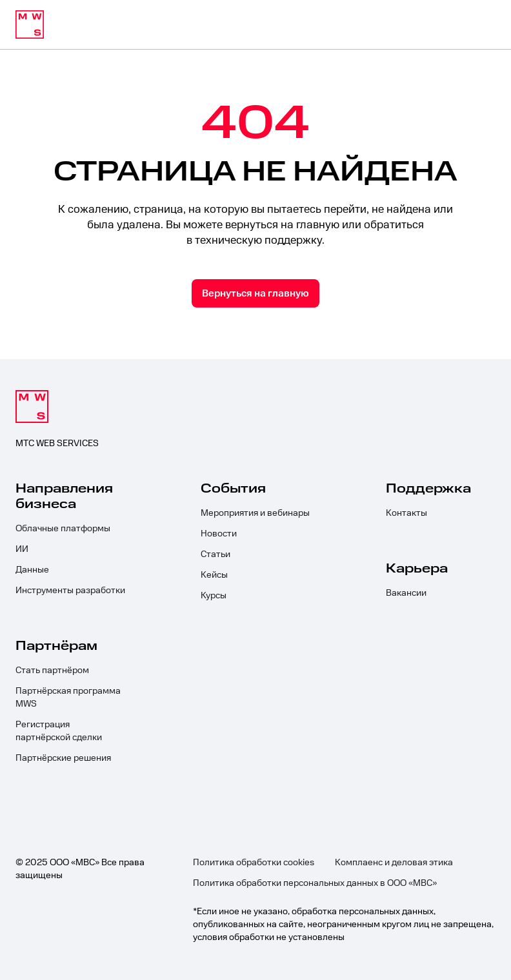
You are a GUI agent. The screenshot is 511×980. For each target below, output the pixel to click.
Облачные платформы (63, 529)
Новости (219, 534)
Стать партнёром (52, 671)
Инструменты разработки (70, 591)
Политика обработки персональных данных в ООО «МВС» (315, 883)
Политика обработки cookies (254, 863)
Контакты (406, 513)
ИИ (22, 549)
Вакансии (406, 593)
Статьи (215, 554)
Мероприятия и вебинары (255, 513)
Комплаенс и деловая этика (394, 863)
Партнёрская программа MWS (68, 698)
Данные (32, 570)
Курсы (214, 596)
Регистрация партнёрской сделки (59, 731)
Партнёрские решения (63, 758)
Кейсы (214, 575)
